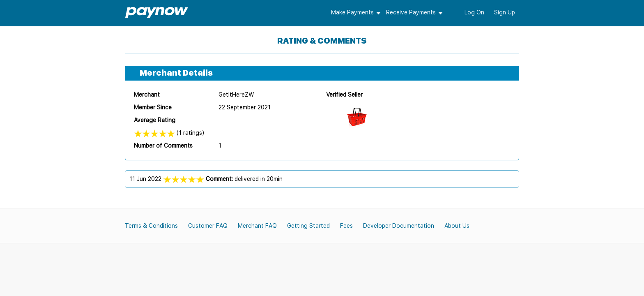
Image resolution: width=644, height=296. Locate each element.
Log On (474, 12)
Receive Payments (411, 12)
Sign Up (505, 12)
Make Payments (352, 12)
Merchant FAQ (257, 226)
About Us (457, 226)
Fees (346, 226)
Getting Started (308, 226)
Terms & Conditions (151, 226)
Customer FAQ (208, 226)
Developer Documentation (399, 226)
